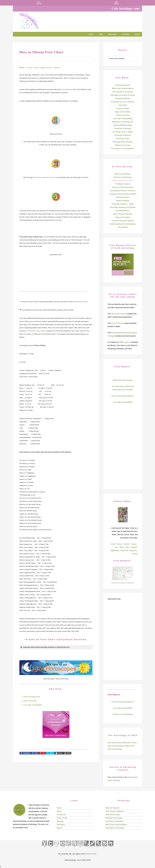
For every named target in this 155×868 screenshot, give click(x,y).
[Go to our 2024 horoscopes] (56, 674)
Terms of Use (62, 818)
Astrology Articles (123, 98)
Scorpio (134, 547)
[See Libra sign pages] (80, 848)
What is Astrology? (123, 174)
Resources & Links (123, 145)
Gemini (127, 544)
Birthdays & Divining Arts (123, 122)
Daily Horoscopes (113, 815)
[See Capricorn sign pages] (99, 848)
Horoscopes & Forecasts (123, 92)
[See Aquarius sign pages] (104, 848)
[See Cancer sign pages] (63, 848)
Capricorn (124, 550)
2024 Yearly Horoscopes (123, 380)
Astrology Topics (123, 138)
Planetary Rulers (123, 197)
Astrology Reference (123, 135)
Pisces (135, 554)
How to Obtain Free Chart (123, 181)
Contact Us (61, 815)
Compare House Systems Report (123, 194)
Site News (61, 825)
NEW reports (125, 342)
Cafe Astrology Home (32, 697)
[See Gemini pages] (57, 848)
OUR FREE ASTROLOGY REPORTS (123, 583)
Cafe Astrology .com (36, 20)
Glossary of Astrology (123, 177)
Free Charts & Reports (115, 811)
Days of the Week (123, 217)
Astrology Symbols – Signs (123, 204)
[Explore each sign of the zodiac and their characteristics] (123, 522)
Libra (127, 547)
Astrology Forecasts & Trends (123, 95)
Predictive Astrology (123, 128)
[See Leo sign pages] (69, 848)
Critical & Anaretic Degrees (123, 221)
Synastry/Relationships (123, 125)
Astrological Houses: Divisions (123, 191)
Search (60, 828)
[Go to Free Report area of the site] (123, 580)
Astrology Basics (123, 211)
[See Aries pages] (44, 848)
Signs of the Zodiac (123, 112)
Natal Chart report (81, 302)
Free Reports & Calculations (123, 149)
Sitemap (60, 821)
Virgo (122, 547)
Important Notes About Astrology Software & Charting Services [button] (45, 647)
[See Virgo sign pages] (75, 848)
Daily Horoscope (30, 701)
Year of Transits (117, 323)
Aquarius (133, 550)
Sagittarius (115, 550)
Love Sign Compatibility (33, 705)
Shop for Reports (113, 808)
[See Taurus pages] (50, 848)
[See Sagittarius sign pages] (92, 848)
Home (59, 808)
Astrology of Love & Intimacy (123, 102)
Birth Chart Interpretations (123, 88)
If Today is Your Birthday (123, 714)
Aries (113, 544)
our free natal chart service (45, 177)
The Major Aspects (123, 184)
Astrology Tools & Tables (123, 132)
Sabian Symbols (123, 201)
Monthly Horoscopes (114, 818)
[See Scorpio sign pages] (86, 848)
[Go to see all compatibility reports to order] (56, 739)
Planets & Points (123, 115)
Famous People (123, 108)
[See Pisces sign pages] (111, 848)
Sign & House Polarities (123, 214)
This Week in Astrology (115, 828)
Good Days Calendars (114, 821)
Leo (116, 547)
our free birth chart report (36, 331)
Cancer (134, 544)
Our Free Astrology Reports (123, 396)
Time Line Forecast (119, 314)
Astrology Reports (123, 85)
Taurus (119, 544)
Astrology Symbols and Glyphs (123, 207)
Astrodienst (67, 89)
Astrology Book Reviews (123, 142)
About (59, 811)
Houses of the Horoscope (123, 187)
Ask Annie (123, 105)
